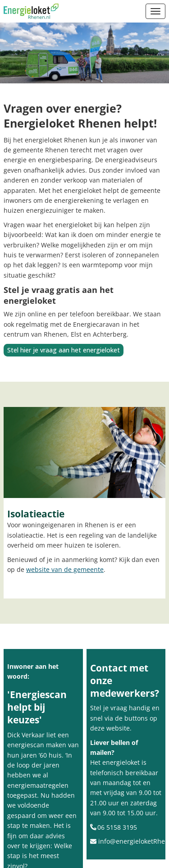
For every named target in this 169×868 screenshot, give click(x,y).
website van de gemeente (65, 569)
